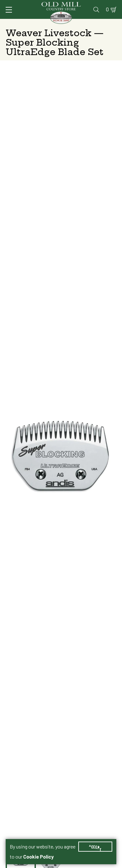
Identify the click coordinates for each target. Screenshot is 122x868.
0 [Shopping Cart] (107, 9)
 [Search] (96, 9)
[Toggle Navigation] (9, 10)
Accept (95, 847)
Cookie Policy (39, 857)
